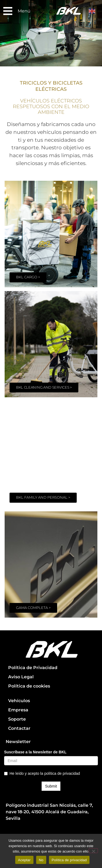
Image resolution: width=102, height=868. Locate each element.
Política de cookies (29, 686)
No (41, 860)
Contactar (19, 728)
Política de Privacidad (33, 668)
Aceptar (24, 860)
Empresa (18, 710)
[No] (93, 851)
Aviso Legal (21, 677)
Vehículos (19, 701)
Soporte (17, 719)
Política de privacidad (69, 860)
